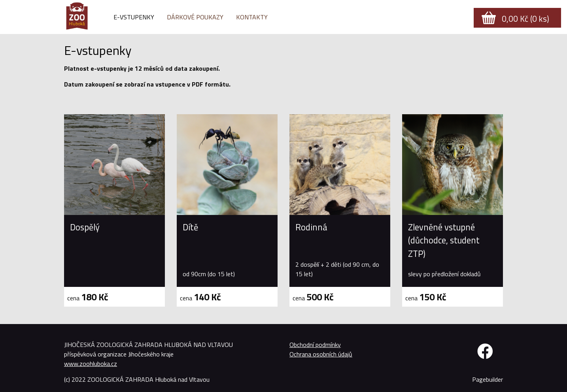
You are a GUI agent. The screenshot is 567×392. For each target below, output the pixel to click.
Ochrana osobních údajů (321, 354)
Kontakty (252, 17)
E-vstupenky (134, 17)
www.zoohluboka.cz (91, 364)
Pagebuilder (488, 379)
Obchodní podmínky (315, 345)
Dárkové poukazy (195, 17)
